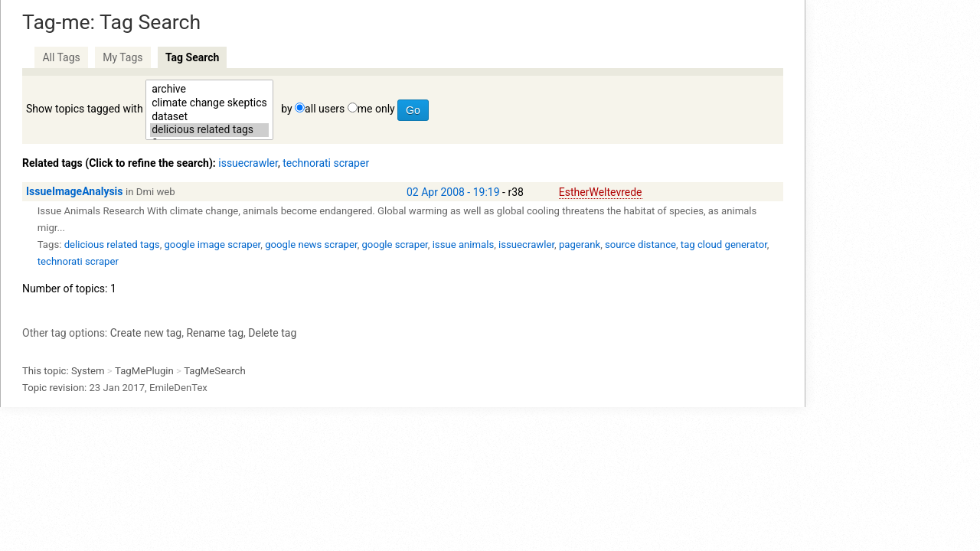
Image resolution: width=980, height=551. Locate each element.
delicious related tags (209, 130)
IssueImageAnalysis (75, 191)
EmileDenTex (178, 388)
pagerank (580, 245)
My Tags (122, 57)
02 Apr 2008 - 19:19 (453, 192)
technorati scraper (326, 163)
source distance (640, 245)
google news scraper (311, 245)
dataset (209, 117)
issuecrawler (248, 163)
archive (209, 90)
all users (325, 109)
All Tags (61, 57)
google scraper (394, 245)
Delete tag (272, 333)
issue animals (464, 245)
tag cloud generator (724, 245)
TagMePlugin (144, 371)
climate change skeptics (209, 103)
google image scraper (212, 245)
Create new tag (146, 333)
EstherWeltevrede (601, 192)
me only (376, 109)
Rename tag (215, 333)
